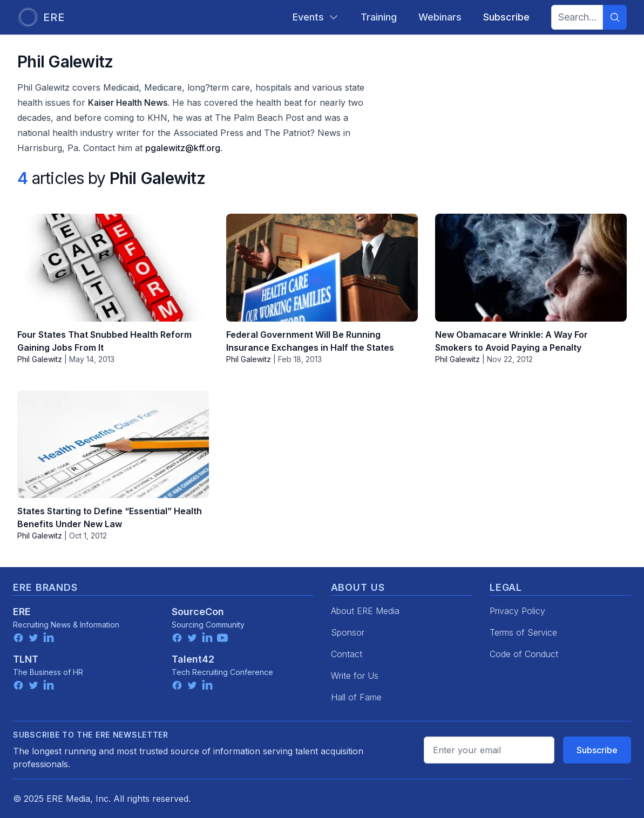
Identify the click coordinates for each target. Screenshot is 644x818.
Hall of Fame (356, 697)
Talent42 (193, 659)
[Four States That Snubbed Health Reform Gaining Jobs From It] (113, 268)
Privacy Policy (517, 611)
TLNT (26, 659)
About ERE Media (365, 611)
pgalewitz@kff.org (183, 148)
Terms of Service (523, 632)
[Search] (615, 17)
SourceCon (198, 612)
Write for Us (355, 676)
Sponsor (348, 632)
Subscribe (597, 750)
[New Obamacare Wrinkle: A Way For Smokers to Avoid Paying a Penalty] (531, 268)
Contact (347, 654)
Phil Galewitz (40, 359)
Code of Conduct (524, 654)
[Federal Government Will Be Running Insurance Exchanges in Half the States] (322, 268)
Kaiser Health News (128, 103)
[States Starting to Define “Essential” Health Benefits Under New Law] (113, 445)
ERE (22, 612)
